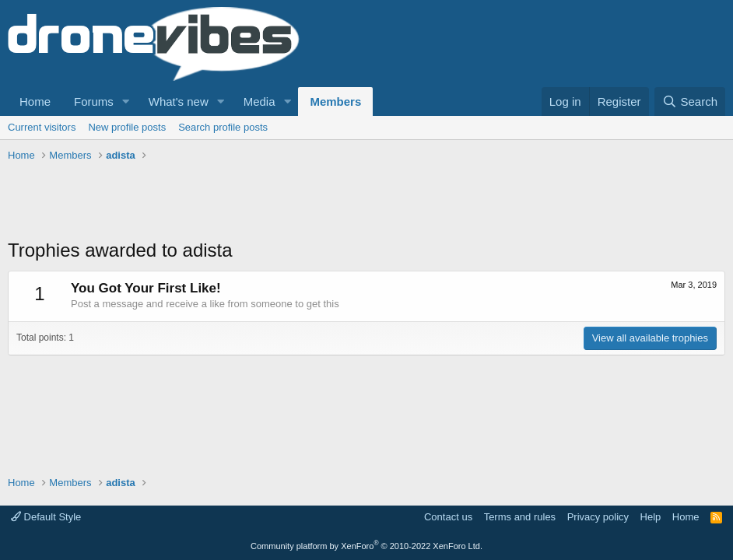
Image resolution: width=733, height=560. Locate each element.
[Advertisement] (291, 202)
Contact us (448, 517)
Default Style (46, 517)
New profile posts (127, 127)
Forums (94, 101)
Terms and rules (520, 517)
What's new (179, 101)
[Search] (690, 101)
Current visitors (42, 127)
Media (260, 101)
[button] (126, 101)
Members (335, 101)
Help (651, 517)
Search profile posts (223, 127)
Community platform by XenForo (366, 546)
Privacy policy (598, 517)
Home (35, 101)
